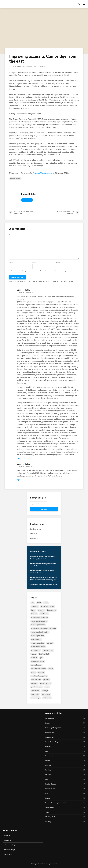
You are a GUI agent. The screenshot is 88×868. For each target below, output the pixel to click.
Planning (48, 775)
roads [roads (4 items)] (47, 687)
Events (48, 761)
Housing (48, 766)
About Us (34, 534)
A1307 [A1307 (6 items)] (46, 603)
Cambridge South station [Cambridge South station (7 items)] (40, 632)
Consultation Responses (54, 742)
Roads (48, 798)
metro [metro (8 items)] (33, 673)
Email (35, 263)
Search (44, 510)
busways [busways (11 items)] (34, 614)
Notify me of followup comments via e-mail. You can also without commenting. (38, 271)
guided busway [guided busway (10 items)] (36, 665)
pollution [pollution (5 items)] (34, 684)
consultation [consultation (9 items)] (36, 651)
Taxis (47, 812)
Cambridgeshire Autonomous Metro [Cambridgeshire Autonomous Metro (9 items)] (44, 629)
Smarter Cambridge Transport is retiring (44, 585)
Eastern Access (15, 179)
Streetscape (49, 808)
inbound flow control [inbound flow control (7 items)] (38, 669)
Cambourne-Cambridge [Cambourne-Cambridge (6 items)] (39, 618)
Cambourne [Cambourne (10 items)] (44, 614)
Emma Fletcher (15, 67)
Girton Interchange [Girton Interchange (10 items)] (38, 662)
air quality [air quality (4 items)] (35, 607)
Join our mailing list (10, 845)
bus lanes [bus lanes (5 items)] (41, 611)
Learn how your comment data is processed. (56, 282)
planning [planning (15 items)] (46, 680)
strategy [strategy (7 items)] (45, 691)
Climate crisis (50, 733)
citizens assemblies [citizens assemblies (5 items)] (38, 643)
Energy (48, 752)
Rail (47, 794)
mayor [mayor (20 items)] (51, 669)
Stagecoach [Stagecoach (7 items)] (35, 691)
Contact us (8, 840)
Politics (48, 780)
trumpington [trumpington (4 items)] (46, 695)
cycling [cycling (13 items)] (34, 654)
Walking (48, 822)
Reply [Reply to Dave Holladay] (19, 459)
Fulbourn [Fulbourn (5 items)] (34, 658)
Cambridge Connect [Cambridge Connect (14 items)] (38, 625)
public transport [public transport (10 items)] (37, 687)
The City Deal (50, 817)
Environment (50, 756)
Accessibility (50, 719)
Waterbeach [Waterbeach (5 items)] (47, 698)
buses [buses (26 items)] (33, 611)
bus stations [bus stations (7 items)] (51, 611)
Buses (47, 724)
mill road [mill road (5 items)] (41, 673)
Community (50, 738)
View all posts (27, 200)
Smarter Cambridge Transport (56, 803)
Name (11, 263)
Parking (48, 770)
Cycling (48, 747)
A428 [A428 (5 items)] (39, 603)
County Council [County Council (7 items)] (48, 651)
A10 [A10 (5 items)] (33, 603)
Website (58, 263)
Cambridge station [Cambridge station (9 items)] (38, 636)
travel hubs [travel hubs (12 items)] (35, 695)
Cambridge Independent (44, 174)
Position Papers (51, 784)
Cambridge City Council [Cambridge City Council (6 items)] (39, 622)
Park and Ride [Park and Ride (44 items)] (36, 680)
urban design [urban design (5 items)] (36, 698)
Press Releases (50, 789)
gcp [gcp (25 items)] (41, 658)
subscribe (50, 271)
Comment (12, 235)
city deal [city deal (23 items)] (50, 643)
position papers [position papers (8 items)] (46, 684)
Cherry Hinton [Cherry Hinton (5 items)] (36, 640)
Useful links (34, 539)
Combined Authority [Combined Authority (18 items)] (38, 647)
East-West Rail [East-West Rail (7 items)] (44, 654)
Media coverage (36, 529)
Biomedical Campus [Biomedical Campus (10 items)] (47, 607)
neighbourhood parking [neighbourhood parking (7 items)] (39, 676)
